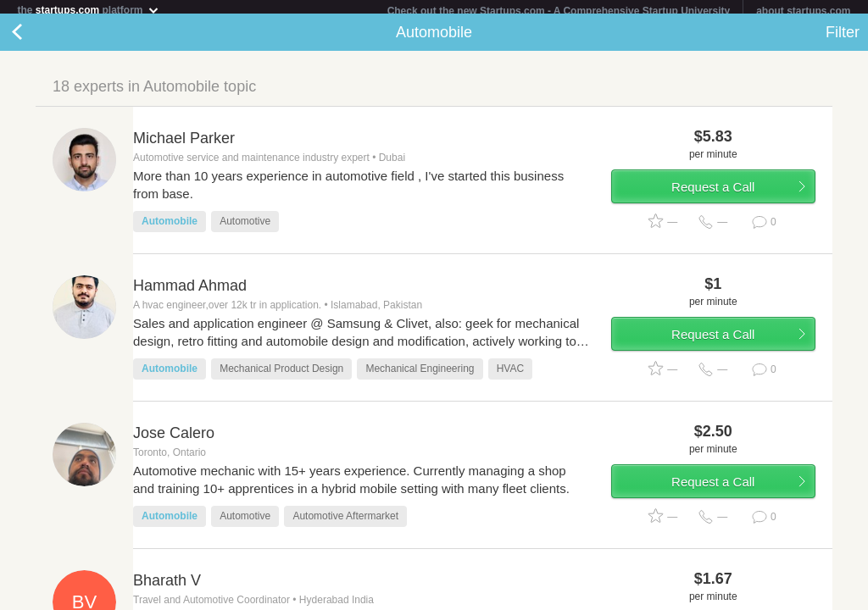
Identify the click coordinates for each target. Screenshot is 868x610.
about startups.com (803, 11)
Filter (843, 39)
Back (34, 39)
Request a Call (713, 194)
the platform (88, 10)
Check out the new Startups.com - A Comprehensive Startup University (559, 11)
